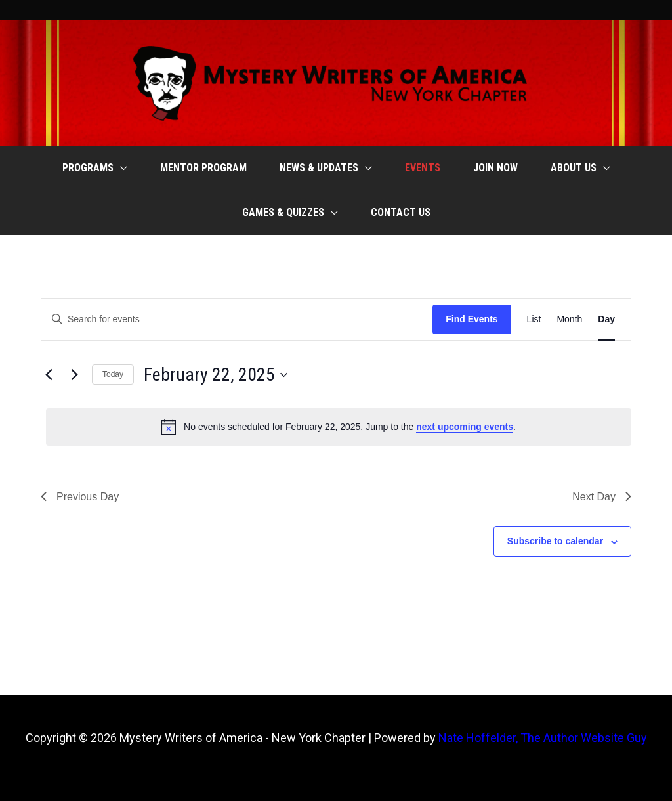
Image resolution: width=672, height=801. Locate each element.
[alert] (339, 427)
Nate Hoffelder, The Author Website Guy (543, 738)
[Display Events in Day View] (606, 319)
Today (113, 374)
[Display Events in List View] (534, 319)
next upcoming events (465, 427)
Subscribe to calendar (555, 541)
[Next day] (74, 375)
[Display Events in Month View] (569, 319)
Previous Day (80, 497)
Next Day (602, 497)
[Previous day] (49, 375)
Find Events (472, 319)
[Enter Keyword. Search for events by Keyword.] (237, 319)
